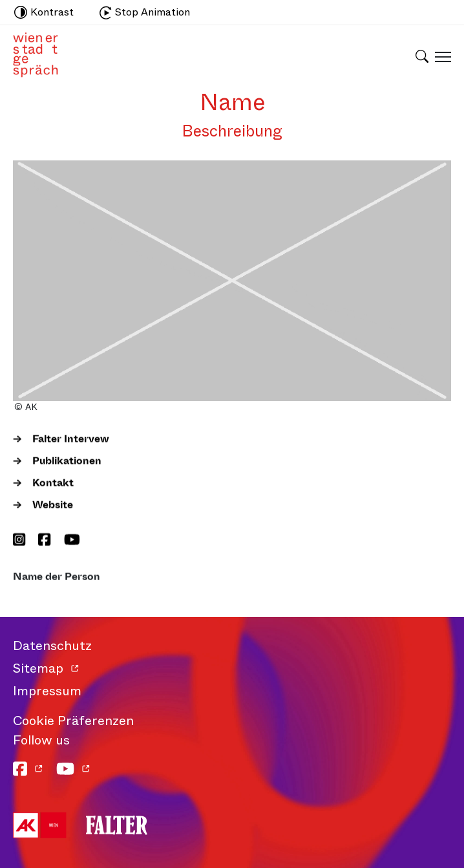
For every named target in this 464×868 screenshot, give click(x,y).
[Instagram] (19, 541)
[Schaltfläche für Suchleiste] (422, 48)
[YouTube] (72, 541)
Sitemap (38, 668)
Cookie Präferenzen (73, 721)
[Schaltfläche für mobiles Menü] (440, 56)
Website (53, 505)
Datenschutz (52, 646)
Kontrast (44, 12)
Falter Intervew (71, 439)
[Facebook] (44, 541)
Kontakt (53, 483)
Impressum (47, 691)
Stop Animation (145, 12)
